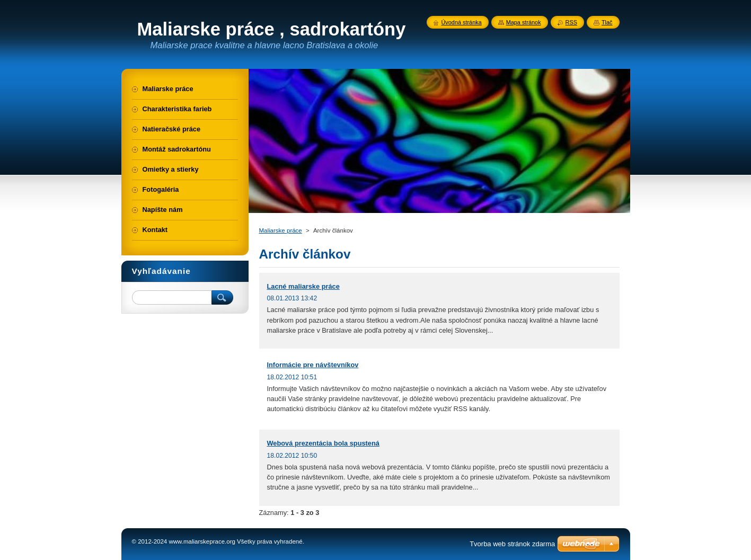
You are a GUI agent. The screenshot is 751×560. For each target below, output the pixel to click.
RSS (571, 22)
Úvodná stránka (462, 22)
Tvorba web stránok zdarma (512, 544)
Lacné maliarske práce (303, 286)
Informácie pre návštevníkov (313, 365)
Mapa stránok (524, 22)
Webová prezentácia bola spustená (323, 443)
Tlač (607, 22)
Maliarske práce (281, 230)
